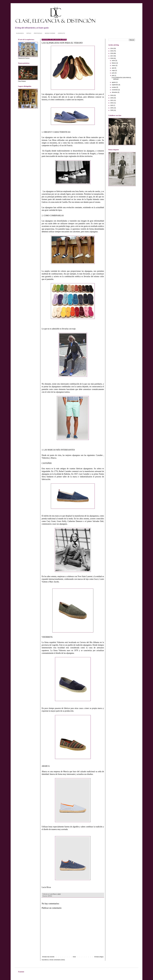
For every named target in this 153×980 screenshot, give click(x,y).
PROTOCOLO (38, 33)
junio (113, 73)
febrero (114, 63)
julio (113, 75)
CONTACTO (61, 33)
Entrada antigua (99, 957)
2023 (112, 105)
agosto (114, 82)
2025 (112, 108)
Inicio (74, 957)
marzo (114, 65)
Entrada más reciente (48, 957)
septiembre (115, 85)
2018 (112, 58)
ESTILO (29, 33)
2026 (112, 110)
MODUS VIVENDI (50, 33)
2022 (112, 103)
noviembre (115, 90)
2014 (112, 48)
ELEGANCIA (20, 33)
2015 (112, 51)
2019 (112, 95)
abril (113, 68)
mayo (114, 70)
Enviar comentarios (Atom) (57, 960)
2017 (112, 56)
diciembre (115, 92)
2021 (112, 100)
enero (114, 61)
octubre (114, 87)
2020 (112, 98)
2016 (112, 53)
